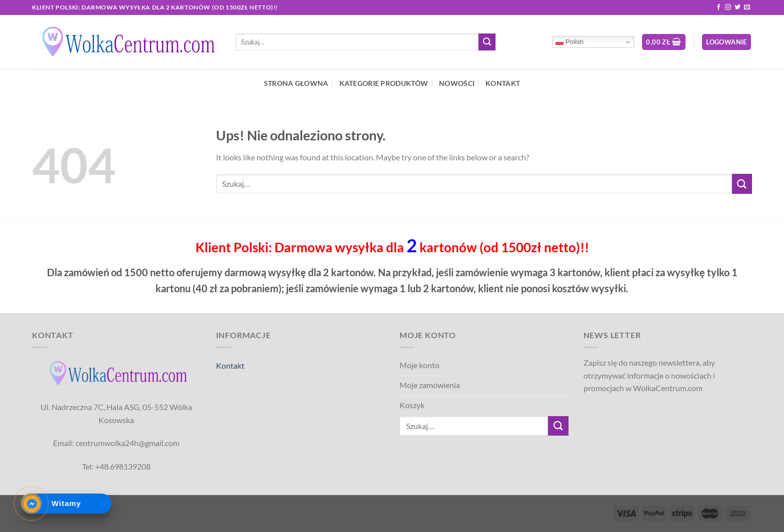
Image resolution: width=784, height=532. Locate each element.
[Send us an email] (747, 7)
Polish (569, 42)
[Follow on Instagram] (728, 7)
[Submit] (487, 42)
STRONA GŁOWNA (296, 83)
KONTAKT (503, 83)
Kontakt (230, 365)
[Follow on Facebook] (718, 7)
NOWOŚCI (457, 83)
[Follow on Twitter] (737, 7)
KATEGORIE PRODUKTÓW (384, 83)
